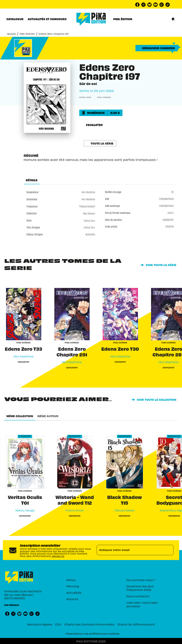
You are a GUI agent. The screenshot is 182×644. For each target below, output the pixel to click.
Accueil (11, 34)
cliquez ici (58, 556)
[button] (157, 48)
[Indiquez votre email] (131, 550)
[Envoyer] (169, 550)
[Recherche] (173, 19)
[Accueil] (91, 19)
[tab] (15, 19)
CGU (58, 624)
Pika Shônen (27, 34)
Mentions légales (40, 624)
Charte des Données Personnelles (89, 624)
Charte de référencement (136, 624)
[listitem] (137, 5)
